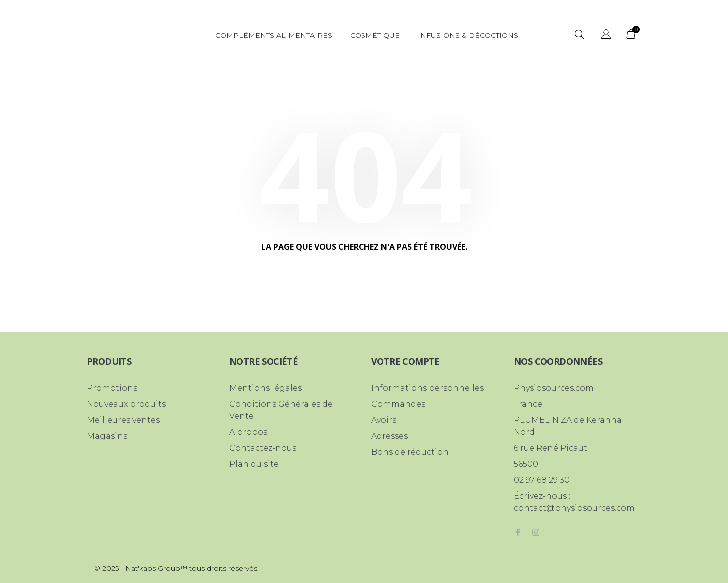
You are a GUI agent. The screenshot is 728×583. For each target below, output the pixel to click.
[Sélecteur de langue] (606, 36)
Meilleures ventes (123, 420)
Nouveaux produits (126, 404)
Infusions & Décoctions (468, 35)
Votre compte (406, 361)
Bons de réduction (410, 452)
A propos (248, 432)
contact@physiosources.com (574, 508)
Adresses (390, 436)
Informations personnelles (428, 388)
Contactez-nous (263, 448)
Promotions (112, 388)
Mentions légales (265, 388)
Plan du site (254, 464)
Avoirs (384, 420)
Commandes (398, 404)
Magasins (107, 436)
